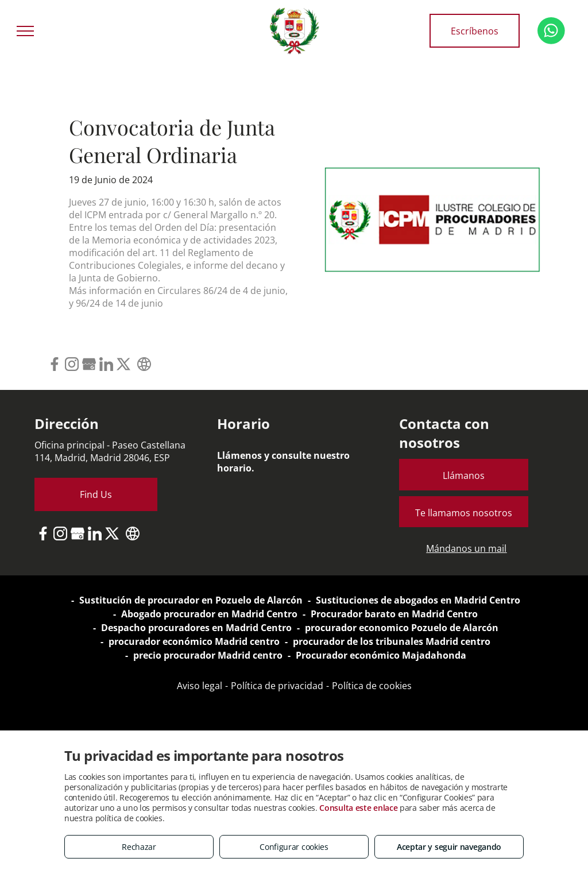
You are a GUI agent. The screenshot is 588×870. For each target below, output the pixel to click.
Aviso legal (200, 686)
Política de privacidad (277, 686)
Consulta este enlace (358, 808)
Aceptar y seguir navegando (449, 847)
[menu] (25, 31)
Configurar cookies (294, 847)
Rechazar (139, 847)
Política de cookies (372, 686)
